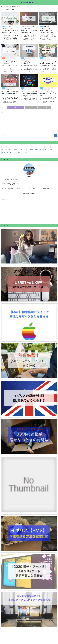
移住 (51, 149)
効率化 (48, 146)
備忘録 (29, 28)
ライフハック (17, 149)
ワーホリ (23, 146)
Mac (10, 26)
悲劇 (23, 149)
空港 (37, 149)
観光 (26, 152)
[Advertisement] (13, 122)
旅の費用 (42, 146)
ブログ (33, 26)
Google (26, 87)
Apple (7, 26)
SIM (4, 152)
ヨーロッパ (16, 146)
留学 (4, 146)
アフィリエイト (5, 28)
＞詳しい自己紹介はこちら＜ (29, 192)
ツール (10, 28)
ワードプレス (24, 28)
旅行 (9, 146)
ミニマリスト (44, 149)
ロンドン (20, 152)
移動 (54, 146)
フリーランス (9, 60)
